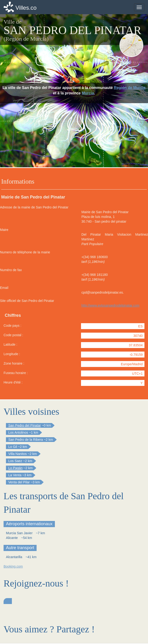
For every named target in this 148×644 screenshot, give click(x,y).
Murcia (88, 93)
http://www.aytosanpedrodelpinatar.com (110, 305)
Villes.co (26, 8)
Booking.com (13, 566)
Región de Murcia (130, 88)
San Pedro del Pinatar (25, 425)
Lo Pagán (15, 468)
